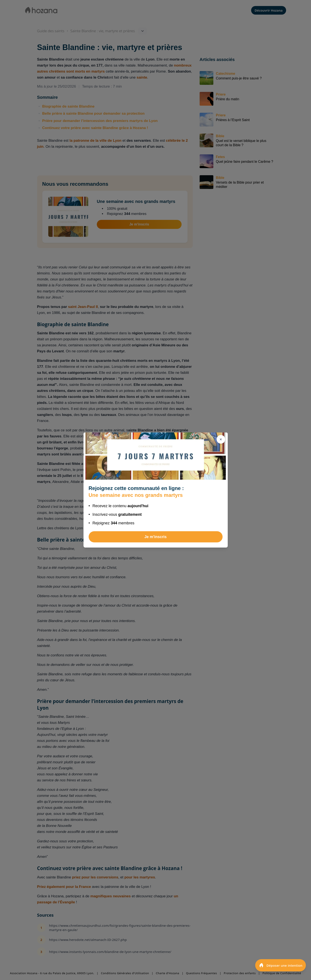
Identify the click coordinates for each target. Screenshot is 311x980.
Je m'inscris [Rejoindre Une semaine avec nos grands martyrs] (155, 537)
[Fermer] (221, 439)
